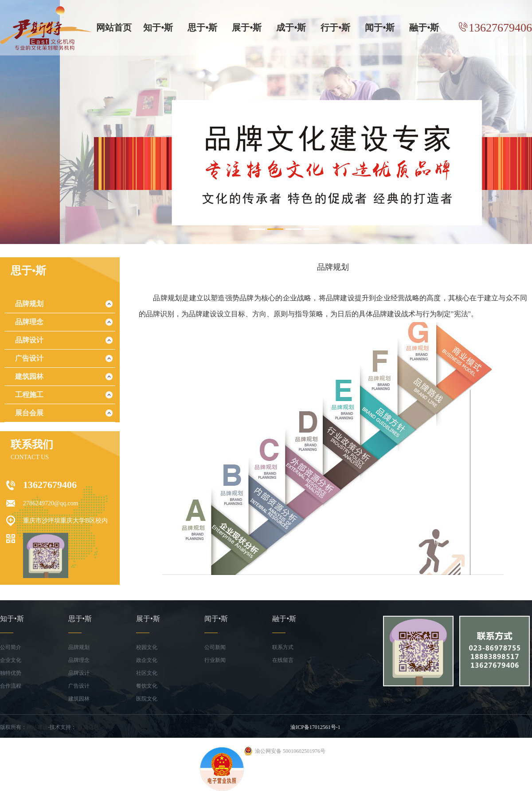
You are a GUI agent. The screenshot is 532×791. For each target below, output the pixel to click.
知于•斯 (158, 28)
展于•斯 (247, 28)
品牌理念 (29, 322)
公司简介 (11, 647)
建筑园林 (29, 376)
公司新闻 (215, 647)
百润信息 (88, 727)
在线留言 (283, 660)
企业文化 (11, 660)
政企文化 (147, 660)
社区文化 (147, 673)
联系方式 (283, 647)
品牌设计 (29, 340)
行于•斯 (335, 28)
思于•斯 (202, 28)
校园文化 (147, 647)
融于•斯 (424, 28)
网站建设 (37, 727)
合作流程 (11, 686)
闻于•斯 (380, 28)
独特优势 (11, 673)
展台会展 (29, 413)
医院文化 (147, 699)
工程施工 (29, 395)
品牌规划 (29, 304)
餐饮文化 (147, 686)
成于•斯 (291, 28)
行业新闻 (215, 660)
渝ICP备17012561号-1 (315, 727)
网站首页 (114, 28)
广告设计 (29, 358)
